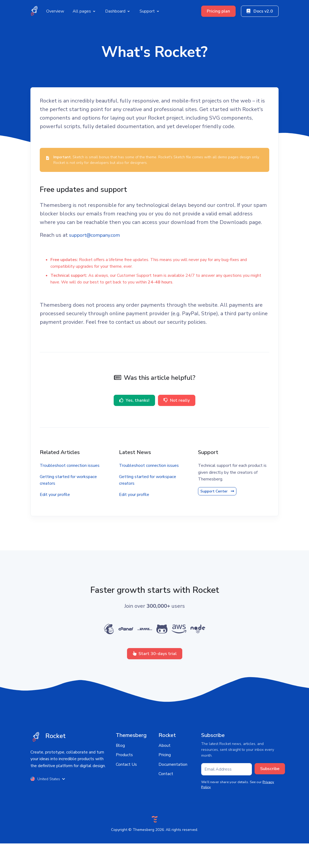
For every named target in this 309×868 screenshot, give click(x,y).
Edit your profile (59, 515)
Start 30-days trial (155, 678)
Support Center (216, 512)
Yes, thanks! (133, 421)
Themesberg (143, 854)
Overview (55, 10)
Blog (120, 770)
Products (124, 779)
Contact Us (126, 789)
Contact (166, 798)
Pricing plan (218, 10)
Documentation (173, 789)
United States (48, 804)
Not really (178, 421)
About (165, 770)
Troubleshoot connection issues (73, 486)
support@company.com (102, 256)
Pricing (165, 779)
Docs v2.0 (260, 10)
